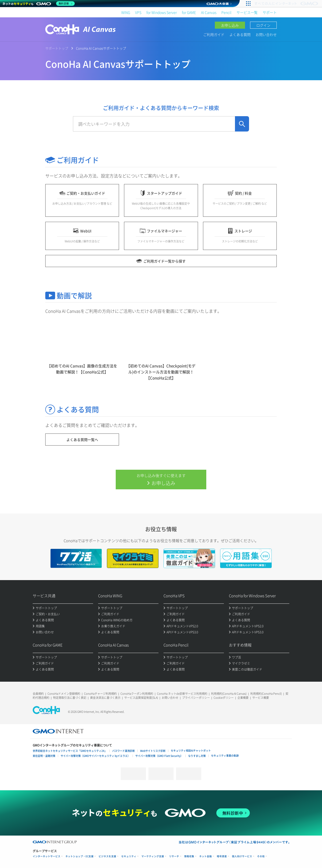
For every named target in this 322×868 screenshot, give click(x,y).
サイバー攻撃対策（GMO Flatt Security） (159, 756)
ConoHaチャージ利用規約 (100, 694)
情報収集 (189, 856)
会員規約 (38, 694)
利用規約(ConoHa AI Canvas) (229, 694)
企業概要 (243, 698)
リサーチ (174, 856)
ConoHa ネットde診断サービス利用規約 (182, 694)
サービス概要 (261, 698)
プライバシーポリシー (196, 698)
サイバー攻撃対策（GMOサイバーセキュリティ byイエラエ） (95, 756)
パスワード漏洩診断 (124, 751)
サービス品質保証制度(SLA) (141, 698)
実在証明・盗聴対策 (44, 756)
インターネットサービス (47, 856)
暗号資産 (222, 856)
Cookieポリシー (224, 698)
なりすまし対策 (197, 756)
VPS (138, 12)
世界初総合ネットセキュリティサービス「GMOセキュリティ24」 (70, 751)
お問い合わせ (266, 34)
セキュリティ (129, 856)
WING (126, 12)
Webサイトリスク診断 (153, 751)
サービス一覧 (247, 12)
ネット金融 (206, 856)
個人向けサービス (242, 856)
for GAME (189, 12)
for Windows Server (162, 12)
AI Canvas (209, 12)
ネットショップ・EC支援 (79, 856)
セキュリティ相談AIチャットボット (191, 750)
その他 (261, 856)
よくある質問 (240, 34)
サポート (270, 12)
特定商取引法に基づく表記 (70, 698)
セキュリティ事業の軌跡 (225, 755)
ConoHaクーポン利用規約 (137, 694)
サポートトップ (57, 48)
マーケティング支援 (153, 856)
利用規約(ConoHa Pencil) (266, 694)
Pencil (226, 12)
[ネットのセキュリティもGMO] (39, 4)
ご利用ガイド (214, 34)
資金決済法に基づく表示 (105, 698)
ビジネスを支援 (107, 856)
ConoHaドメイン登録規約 (64, 694)
